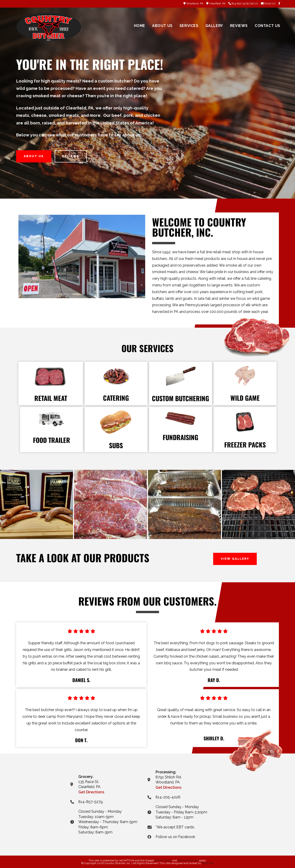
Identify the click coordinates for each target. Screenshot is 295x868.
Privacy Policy (163, 860)
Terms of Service (188, 860)
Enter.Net (208, 863)
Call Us (254, 3)
